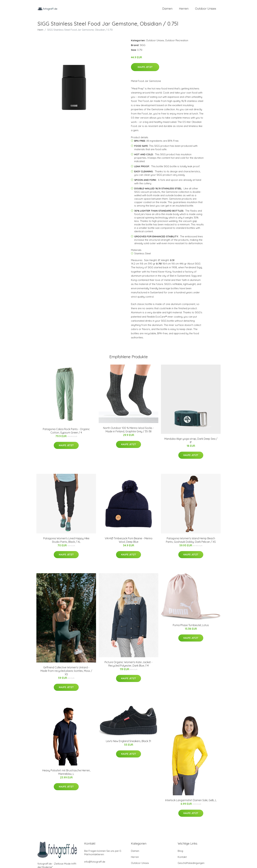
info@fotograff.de (95, 863)
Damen (167, 9)
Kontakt (182, 859)
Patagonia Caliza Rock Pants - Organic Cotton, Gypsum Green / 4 (66, 432)
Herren (184, 9)
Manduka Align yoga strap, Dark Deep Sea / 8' (191, 442)
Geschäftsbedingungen (191, 865)
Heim (40, 31)
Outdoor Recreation (177, 42)
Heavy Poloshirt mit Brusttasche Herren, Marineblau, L (66, 774)
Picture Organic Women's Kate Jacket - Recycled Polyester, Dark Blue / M (128, 665)
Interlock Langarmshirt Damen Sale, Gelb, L (191, 802)
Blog (180, 853)
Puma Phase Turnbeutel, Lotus (191, 627)
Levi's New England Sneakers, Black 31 (128, 743)
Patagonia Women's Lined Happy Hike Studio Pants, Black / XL (66, 542)
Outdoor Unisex (206, 9)
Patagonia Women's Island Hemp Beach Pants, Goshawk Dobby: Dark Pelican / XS (191, 542)
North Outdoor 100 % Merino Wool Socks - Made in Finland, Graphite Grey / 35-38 (128, 431)
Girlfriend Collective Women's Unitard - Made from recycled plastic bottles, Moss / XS (66, 673)
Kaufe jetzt (145, 69)
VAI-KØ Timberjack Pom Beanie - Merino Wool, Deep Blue (129, 542)
